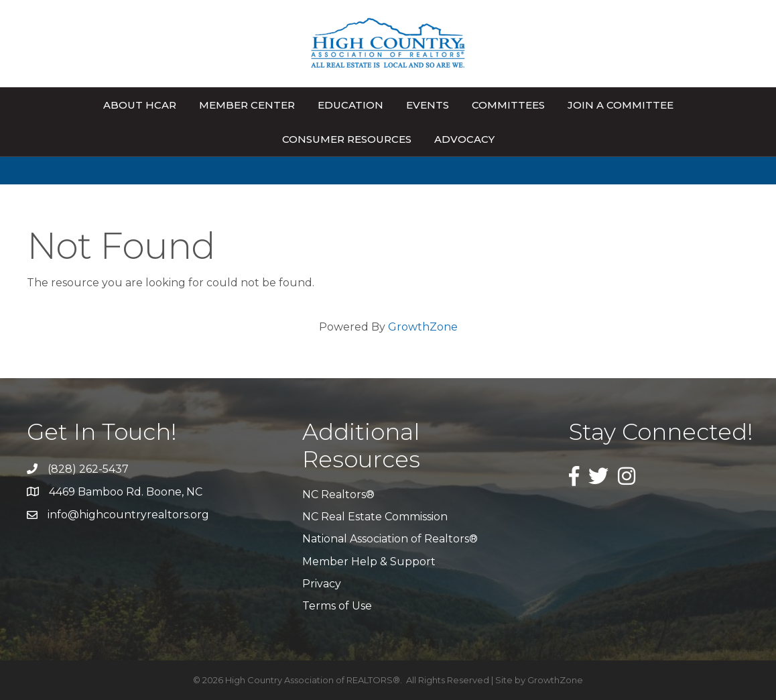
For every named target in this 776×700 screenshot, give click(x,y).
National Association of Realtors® (390, 539)
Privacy (322, 584)
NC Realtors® (338, 494)
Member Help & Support (369, 562)
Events (428, 105)
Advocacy (464, 139)
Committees (508, 105)
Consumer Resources (347, 139)
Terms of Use (337, 606)
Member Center (247, 105)
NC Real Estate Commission (375, 517)
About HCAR (140, 105)
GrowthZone (423, 327)
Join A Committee (621, 105)
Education (350, 105)
